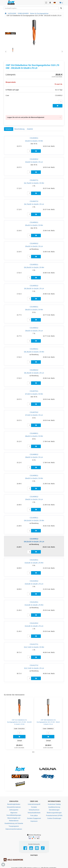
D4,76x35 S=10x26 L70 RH (34, 183)
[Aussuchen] (61, 8)
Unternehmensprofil (34, 804)
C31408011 (34, 433)
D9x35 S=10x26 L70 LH (34, 499)
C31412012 (34, 623)
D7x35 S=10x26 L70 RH (34, 394)
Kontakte (34, 807)
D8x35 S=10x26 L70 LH (34, 457)
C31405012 (34, 243)
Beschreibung (19, 129)
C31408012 (34, 454)
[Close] (60, 117)
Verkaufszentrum (34, 810)
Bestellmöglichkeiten (14, 804)
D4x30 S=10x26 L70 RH (34, 141)
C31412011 (34, 602)
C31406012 (34, 328)
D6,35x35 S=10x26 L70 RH (34, 352)
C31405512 (34, 286)
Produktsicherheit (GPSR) (54, 815)
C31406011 (34, 307)
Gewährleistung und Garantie (14, 823)
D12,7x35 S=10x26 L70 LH (34, 668)
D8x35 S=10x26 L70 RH (34, 436)
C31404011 (34, 138)
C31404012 (34, 159)
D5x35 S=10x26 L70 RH (34, 225)
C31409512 (34, 539)
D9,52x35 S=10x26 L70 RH (34, 521)
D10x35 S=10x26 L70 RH (34, 563)
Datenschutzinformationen (14, 829)
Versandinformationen (14, 807)
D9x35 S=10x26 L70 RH (34, 478)
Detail (20, 741)
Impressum (34, 821)
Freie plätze (34, 815)
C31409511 (34, 518)
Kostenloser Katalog (54, 804)
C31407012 (34, 412)
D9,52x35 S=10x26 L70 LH (34, 542)
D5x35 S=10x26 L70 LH (34, 246)
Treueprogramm (14, 826)
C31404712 (34, 201)
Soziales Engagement (34, 818)
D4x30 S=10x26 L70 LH (34, 162)
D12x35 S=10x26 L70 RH (34, 605)
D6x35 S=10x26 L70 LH (34, 331)
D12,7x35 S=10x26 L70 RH (34, 647)
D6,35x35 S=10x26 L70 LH (34, 373)
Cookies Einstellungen (54, 818)
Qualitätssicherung (54, 807)
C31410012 (34, 581)
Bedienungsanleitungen (54, 813)
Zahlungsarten (14, 810)
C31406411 (34, 349)
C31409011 (34, 476)
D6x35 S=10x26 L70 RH (34, 310)
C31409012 (34, 497)
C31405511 (34, 265)
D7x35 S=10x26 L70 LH (34, 415)
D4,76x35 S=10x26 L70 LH (34, 204)
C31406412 (34, 370)
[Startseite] (6, 14)
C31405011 (34, 222)
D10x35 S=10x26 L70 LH (34, 584)
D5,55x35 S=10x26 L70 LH (34, 289)
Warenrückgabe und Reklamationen (14, 819)
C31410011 (34, 560)
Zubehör (30, 129)
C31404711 (34, 180)
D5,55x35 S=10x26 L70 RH (34, 267)
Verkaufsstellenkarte (34, 813)
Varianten (9, 129)
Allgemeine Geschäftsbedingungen (14, 814)
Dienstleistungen (54, 810)
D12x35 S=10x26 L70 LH (34, 626)
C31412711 (34, 644)
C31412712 (34, 665)
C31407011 (34, 391)
